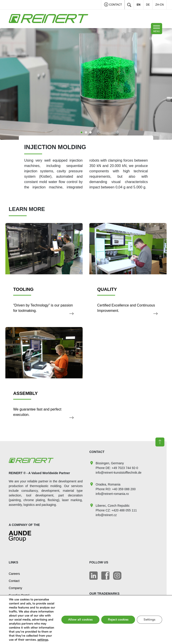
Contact (113, 5)
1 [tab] (82, 132)
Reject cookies (118, 618)
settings (37, 640)
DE (148, 5)
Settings (149, 618)
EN (139, 5)
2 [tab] (86, 132)
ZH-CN (160, 5)
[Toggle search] (129, 5)
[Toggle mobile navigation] (157, 29)
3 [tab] (90, 132)
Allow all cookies (80, 618)
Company (15, 588)
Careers (14, 574)
